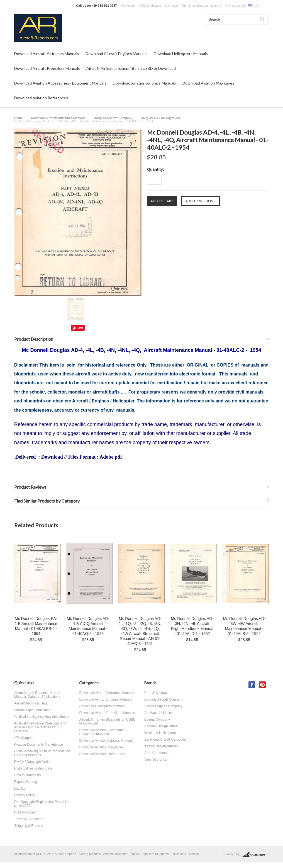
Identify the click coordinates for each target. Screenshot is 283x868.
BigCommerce (256, 854)
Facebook (252, 685)
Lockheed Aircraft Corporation (166, 740)
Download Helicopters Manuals (181, 54)
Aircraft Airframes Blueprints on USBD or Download (131, 68)
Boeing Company (157, 719)
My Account (129, 6)
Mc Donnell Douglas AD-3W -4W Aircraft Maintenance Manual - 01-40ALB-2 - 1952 (244, 626)
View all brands (156, 760)
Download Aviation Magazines (208, 83)
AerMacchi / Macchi (159, 713)
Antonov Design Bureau (162, 726)
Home (19, 118)
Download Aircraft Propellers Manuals (47, 68)
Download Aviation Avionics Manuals (144, 83)
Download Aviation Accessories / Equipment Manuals (60, 83)
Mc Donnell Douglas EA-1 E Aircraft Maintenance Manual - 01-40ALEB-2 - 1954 (36, 626)
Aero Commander (158, 753)
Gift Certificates (151, 6)
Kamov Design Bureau (161, 746)
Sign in (187, 6)
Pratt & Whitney (156, 693)
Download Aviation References (41, 98)
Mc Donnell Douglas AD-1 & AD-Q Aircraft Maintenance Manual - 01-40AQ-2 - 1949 (88, 626)
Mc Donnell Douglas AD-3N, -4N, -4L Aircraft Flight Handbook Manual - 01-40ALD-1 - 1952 (192, 626)
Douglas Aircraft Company (113, 118)
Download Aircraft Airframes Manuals (47, 54)
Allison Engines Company (163, 706)
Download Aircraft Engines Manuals (116, 54)
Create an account (209, 6)
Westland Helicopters (160, 733)
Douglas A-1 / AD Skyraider (160, 118)
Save (80, 328)
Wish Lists (172, 6)
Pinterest (263, 685)
